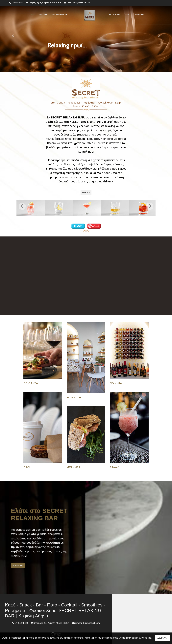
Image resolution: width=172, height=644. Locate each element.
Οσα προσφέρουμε (60, 15)
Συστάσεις (44, 15)
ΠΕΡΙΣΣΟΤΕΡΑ (18, 565)
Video (127, 15)
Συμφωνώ (162, 638)
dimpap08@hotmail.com (79, 3)
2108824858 (18, 3)
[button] (13, 36)
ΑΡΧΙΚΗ (32, 15)
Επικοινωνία (139, 15)
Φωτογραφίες (115, 15)
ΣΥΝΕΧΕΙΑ (86, 193)
